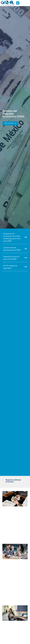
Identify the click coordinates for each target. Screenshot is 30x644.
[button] (18, 3)
